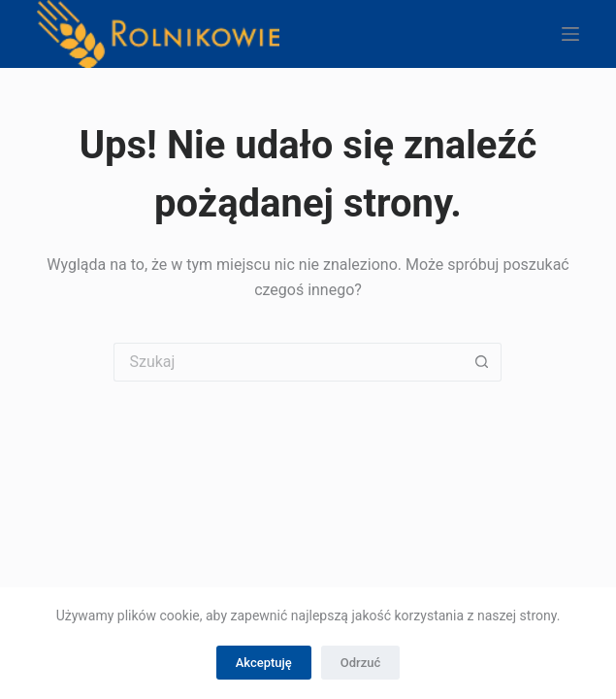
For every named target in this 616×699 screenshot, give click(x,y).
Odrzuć (360, 663)
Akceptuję (264, 663)
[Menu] (570, 34)
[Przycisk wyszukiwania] (482, 362)
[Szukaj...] (288, 362)
